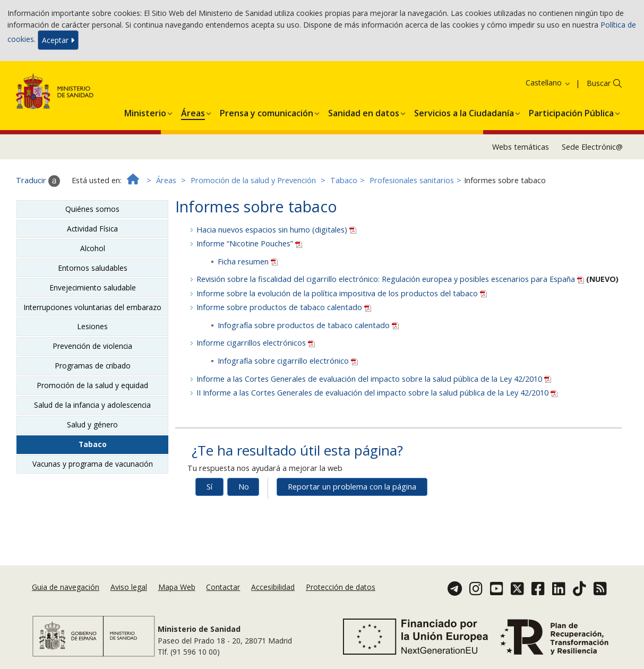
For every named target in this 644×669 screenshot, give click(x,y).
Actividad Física (92, 229)
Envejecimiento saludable (93, 288)
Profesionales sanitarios (412, 180)
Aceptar (58, 40)
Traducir (38, 181)
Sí (209, 487)
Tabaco (344, 180)
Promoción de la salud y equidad (92, 385)
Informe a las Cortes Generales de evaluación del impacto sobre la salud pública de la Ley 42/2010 (374, 379)
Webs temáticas (521, 147)
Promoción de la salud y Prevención (253, 180)
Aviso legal (129, 587)
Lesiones (92, 326)
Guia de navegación (66, 587)
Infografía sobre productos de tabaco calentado (308, 325)
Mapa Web (177, 587)
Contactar (223, 587)
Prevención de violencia (92, 346)
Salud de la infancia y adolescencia (92, 405)
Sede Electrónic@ (592, 147)
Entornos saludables (93, 268)
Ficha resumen (248, 261)
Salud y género (92, 424)
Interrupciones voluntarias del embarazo (92, 307)
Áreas (166, 180)
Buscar (599, 83)
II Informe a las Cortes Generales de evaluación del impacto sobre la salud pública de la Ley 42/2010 (377, 393)
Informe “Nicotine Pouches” (249, 243)
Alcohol (93, 248)
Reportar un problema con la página (352, 487)
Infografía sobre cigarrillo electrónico (288, 361)
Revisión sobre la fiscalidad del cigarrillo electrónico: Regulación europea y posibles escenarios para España (391, 279)
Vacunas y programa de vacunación (93, 464)
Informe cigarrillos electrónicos (256, 343)
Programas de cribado (93, 366)
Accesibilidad (273, 587)
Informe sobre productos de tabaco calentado (284, 307)
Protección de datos (341, 587)
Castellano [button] (548, 83)
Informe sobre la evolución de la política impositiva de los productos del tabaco (342, 293)
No (244, 487)
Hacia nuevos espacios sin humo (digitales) (276, 230)
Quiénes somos (92, 209)
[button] (145, 111)
